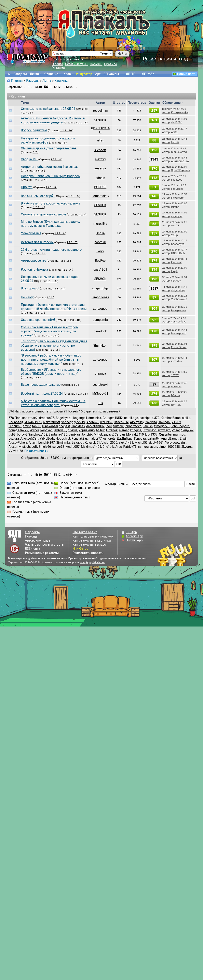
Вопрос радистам (34, 130)
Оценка (154, 103)
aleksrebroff (178, 198)
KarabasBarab (171, 418)
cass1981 (100, 270)
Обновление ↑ (173, 103)
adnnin (100, 178)
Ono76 (100, 233)
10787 (175, 375)
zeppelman (100, 111)
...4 (85, 123)
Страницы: (15, 87)
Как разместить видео (89, 545)
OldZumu (15, 426)
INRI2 (119, 418)
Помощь (96, 64)
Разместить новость (88, 553)
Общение (51, 74)
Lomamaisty (100, 196)
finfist (27, 426)
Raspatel (176, 262)
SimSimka (63, 443)
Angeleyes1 (64, 418)
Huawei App (134, 540)
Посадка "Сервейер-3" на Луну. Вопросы (51, 176)
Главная (17, 81)
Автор (100, 103)
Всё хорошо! (30, 288)
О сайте (57, 64)
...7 (75, 242)
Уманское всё (31, 233)
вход (183, 59)
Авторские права (38, 541)
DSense (176, 395)
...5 (54, 187)
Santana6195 (58, 435)
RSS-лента (33, 549)
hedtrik (175, 142)
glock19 (79, 422)
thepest (65, 426)
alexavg (100, 159)
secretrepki (100, 385)
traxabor (78, 443)
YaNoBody (47, 439)
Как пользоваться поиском (93, 537)
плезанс (176, 386)
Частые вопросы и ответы (45, 545)
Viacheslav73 (179, 299)
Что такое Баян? (85, 532)
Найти (122, 54)
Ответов (119, 103)
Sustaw (118, 426)
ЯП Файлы (111, 74)
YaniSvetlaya (179, 322)
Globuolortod (179, 152)
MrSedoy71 (100, 394)
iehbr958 (60, 430)
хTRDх (177, 422)
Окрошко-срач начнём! (38, 320)
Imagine (136, 430)
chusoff (32, 447)
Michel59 (141, 443)
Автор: (166, 112)
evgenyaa (177, 216)
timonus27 (47, 418)
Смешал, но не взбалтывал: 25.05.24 (48, 109)
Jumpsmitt (100, 320)
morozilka (100, 224)
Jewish (148, 426)
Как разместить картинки (92, 541)
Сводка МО (29, 159)
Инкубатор (84, 74)
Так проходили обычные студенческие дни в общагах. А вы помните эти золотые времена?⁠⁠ (54, 345)
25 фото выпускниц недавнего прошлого (51, 250)
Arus (119, 447)
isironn (175, 207)
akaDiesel (177, 189)
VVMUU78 (16, 451)
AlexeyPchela (18, 443)
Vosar (176, 430)
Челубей (187, 430)
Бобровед (16, 422)
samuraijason (148, 447)
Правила (110, 64)
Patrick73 (130, 447)
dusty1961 (156, 443)
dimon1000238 (169, 447)
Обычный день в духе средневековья (49, 148)
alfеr (100, 140)
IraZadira (176, 361)
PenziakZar (79, 439)
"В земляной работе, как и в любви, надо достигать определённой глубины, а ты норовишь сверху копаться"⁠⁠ (51, 360)
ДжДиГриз (125, 439)
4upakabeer (50, 426)
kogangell (80, 418)
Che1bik (108, 447)
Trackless (78, 426)
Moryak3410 (135, 435)
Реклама (58, 68)
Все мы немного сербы (38, 196)
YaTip (174, 235)
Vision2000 (109, 443)
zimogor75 (162, 426)
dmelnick (95, 418)
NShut (100, 430)
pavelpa (145, 418)
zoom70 (100, 242)
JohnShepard (180, 426)
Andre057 (73, 447)
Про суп (27, 187)
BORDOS (100, 187)
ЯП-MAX (148, 74)
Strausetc (149, 430)
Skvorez (187, 447)
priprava (100, 374)
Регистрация (158, 59)
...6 (30, 113)
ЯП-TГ (131, 74)
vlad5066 (177, 122)
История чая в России (37, 242)
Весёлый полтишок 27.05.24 (42, 394)
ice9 (109, 426)
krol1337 (151, 435)
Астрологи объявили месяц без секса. (49, 167)
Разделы (20, 74)
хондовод (100, 309)
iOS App (131, 532)
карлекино (87, 430)
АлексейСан (29, 439)
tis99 (12, 435)
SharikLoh (100, 346)
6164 (69, 87)
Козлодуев (178, 244)
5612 (57, 87)
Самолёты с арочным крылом (43, 214)
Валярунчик (179, 310)
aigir (183, 443)
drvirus (72, 430)
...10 (70, 130)
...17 (43, 180)
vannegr (67, 422)
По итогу (27, 297)
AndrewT (93, 422)
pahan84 (153, 439)
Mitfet (98, 435)
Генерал (140, 439)
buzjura (14, 439)
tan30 (36, 426)
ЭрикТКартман (181, 170)
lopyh (174, 271)
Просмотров (137, 103)
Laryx (100, 251)
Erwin (184, 439)
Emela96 (45, 447)
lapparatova (133, 426)
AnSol (175, 132)
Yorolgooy (172, 443)
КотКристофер (180, 112)
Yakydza (151, 422)
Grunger (108, 418)
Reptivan (46, 430)
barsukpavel (178, 333)
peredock (100, 331)
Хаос (67, 74)
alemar (124, 430)
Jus (100, 403)
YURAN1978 (33, 422)
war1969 (106, 422)
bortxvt (22, 435)
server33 (58, 447)
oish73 (175, 225)
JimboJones (100, 297)
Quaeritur (165, 435)
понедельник (18, 430)
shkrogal (164, 422)
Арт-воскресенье (33, 261)
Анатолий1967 (180, 161)
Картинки (62, 81)
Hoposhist (63, 439)
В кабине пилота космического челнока (51, 203)
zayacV (108, 435)
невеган (100, 168)
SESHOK (100, 120)
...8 (59, 159)
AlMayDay (137, 422)
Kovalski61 (92, 443)
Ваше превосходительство (41, 385)
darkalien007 (95, 426)
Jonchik (87, 435)
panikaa (74, 435)
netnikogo (131, 418)
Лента (34, 74)
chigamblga (100, 288)
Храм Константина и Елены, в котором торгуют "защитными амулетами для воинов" (50, 331)
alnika (186, 418)
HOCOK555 (178, 253)
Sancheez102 (38, 435)
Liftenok (112, 430)
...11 (43, 253)
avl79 (156, 418)
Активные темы (76, 64)
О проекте (32, 532)
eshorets (109, 439)
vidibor (34, 430)
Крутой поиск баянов (67, 59)
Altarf (32, 443)
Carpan (120, 435)
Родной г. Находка (35, 270)
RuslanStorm (179, 347)
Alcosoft (100, 150)
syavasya (164, 430)
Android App (134, 536)
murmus (179, 435)
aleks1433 (126, 443)
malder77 (95, 439)
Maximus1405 (91, 447)
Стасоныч (121, 422)
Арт (98, 74)
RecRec (100, 261)
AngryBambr (170, 439)
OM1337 (176, 405)
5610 (39, 87)
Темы (104, 54)
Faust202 (177, 180)
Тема (25, 103)
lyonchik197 (46, 443)
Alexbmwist (17, 447)
